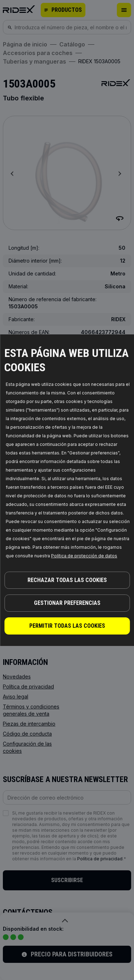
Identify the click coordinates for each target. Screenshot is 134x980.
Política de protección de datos (84, 556)
